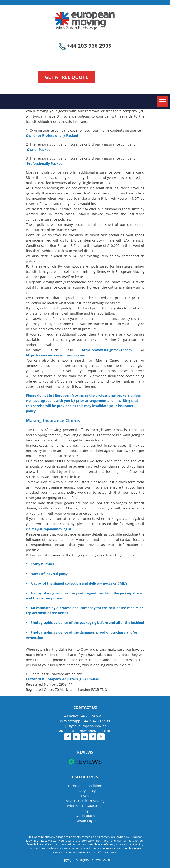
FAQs (85, 796)
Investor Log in (85, 821)
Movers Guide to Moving (85, 801)
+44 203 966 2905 (85, 46)
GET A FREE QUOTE (66, 77)
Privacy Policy (85, 791)
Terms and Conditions (85, 786)
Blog (85, 811)
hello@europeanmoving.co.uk (87, 731)
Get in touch (85, 816)
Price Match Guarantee (85, 806)
